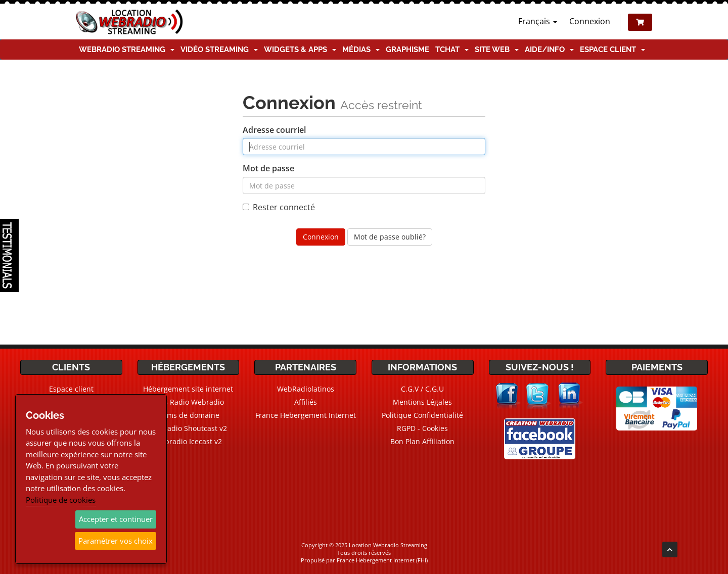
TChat (452, 50)
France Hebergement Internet (306, 415)
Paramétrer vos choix (116, 541)
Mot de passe (268, 168)
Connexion (590, 21)
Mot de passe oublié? (390, 237)
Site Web (497, 50)
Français (538, 21)
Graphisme (407, 50)
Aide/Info (549, 50)
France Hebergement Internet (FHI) (382, 560)
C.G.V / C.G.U (422, 389)
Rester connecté (279, 207)
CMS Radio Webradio (188, 402)
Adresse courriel (274, 130)
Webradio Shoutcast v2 (188, 428)
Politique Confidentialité (422, 415)
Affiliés (306, 402)
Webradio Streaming (127, 50)
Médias (361, 50)
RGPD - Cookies (422, 428)
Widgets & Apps (300, 50)
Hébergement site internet (188, 389)
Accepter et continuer (116, 519)
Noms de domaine (188, 415)
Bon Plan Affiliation (422, 441)
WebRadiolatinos (306, 389)
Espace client (612, 50)
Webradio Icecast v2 (188, 441)
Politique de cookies (61, 500)
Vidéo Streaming (219, 50)
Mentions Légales (422, 402)
